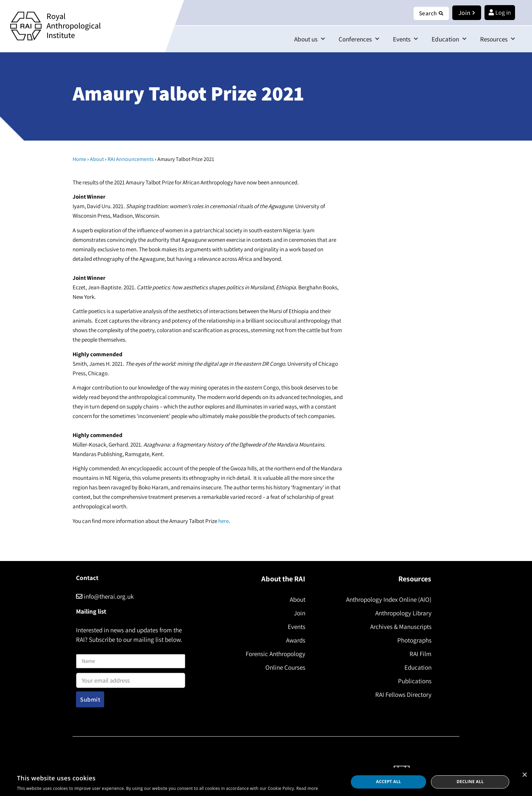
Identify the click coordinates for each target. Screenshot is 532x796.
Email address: (131, 678)
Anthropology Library (402, 613)
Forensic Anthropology (274, 654)
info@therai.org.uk (105, 596)
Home (79, 159)
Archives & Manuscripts (400, 627)
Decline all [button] (470, 782)
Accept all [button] (388, 782)
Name (83, 650)
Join (299, 613)
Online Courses (284, 667)
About (97, 159)
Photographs (413, 640)
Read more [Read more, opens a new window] (307, 788)
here (223, 521)
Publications (414, 681)
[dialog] (266, 782)
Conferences (359, 39)
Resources (498, 39)
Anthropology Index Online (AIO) (388, 599)
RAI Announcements (131, 159)
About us (310, 39)
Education (449, 39)
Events (405, 39)
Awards (295, 640)
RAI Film (420, 654)
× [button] (524, 775)
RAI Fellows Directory (402, 694)
